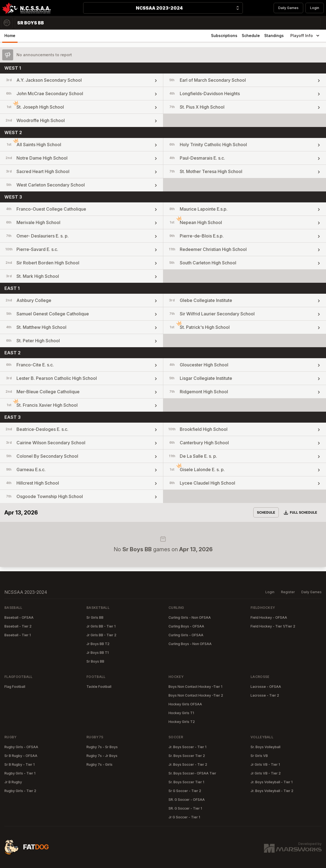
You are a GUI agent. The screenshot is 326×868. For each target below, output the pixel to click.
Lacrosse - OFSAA (266, 687)
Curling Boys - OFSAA (186, 626)
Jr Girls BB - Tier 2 (101, 635)
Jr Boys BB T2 (98, 644)
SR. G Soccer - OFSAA (187, 800)
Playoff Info (305, 36)
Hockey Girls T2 (182, 722)
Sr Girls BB (95, 617)
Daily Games (288, 8)
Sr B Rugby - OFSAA (21, 756)
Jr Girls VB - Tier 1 (265, 764)
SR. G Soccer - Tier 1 (185, 808)
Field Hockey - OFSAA (269, 617)
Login (315, 8)
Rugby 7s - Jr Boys (102, 756)
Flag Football (15, 687)
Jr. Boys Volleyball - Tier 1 (272, 782)
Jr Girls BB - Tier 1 (101, 626)
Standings (274, 36)
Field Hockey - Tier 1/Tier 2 (273, 626)
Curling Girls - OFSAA (186, 635)
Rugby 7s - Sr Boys (102, 747)
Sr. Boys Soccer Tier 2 (187, 756)
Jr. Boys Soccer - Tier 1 (187, 747)
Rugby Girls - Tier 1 (20, 773)
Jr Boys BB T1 (98, 653)
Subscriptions (224, 36)
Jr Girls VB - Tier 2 (266, 773)
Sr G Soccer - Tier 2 (185, 791)
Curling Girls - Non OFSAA (190, 617)
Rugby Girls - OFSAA (21, 747)
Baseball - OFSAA (19, 617)
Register (288, 592)
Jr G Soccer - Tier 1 (184, 817)
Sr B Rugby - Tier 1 (19, 764)
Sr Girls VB (259, 756)
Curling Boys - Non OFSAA (190, 644)
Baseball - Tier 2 (18, 626)
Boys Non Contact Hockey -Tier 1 (195, 687)
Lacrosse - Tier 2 (265, 695)
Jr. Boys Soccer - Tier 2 (188, 764)
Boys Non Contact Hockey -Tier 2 (196, 695)
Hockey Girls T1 (181, 713)
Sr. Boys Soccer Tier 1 (186, 782)
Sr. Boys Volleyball (265, 747)
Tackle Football (99, 687)
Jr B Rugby (13, 782)
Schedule (251, 36)
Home (10, 36)
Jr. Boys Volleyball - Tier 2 (272, 791)
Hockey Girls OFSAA (185, 704)
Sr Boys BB (95, 661)
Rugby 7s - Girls (99, 764)
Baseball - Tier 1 (18, 635)
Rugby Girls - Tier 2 (20, 791)
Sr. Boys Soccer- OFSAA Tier (192, 773)
